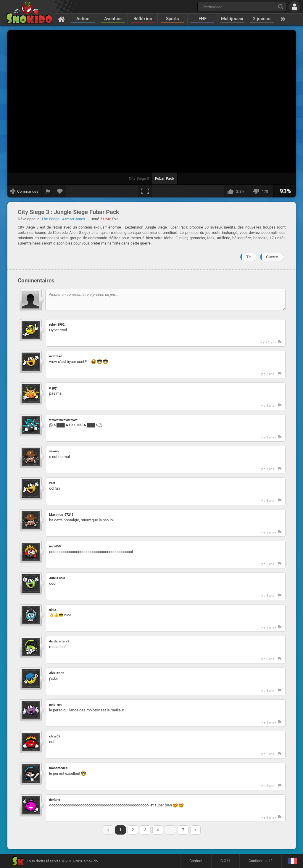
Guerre (272, 257)
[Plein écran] (145, 191)
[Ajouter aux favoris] (60, 191)
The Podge (50, 219)
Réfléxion (143, 19)
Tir (249, 257)
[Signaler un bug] (48, 191)
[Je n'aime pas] (262, 191)
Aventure (113, 19)
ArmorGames (74, 219)
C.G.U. (225, 861)
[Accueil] (61, 19)
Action (83, 19)
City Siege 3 (139, 178)
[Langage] (292, 861)
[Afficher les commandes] (25, 191)
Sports (173, 19)
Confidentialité (261, 861)
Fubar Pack (165, 178)
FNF (203, 19)
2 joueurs (262, 19)
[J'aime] (237, 191)
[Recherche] (281, 7)
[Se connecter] (295, 7)
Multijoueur (232, 19)
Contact (196, 861)
